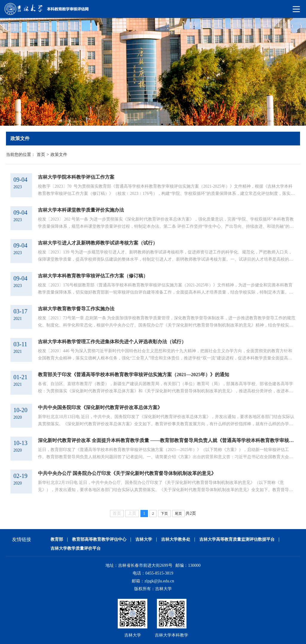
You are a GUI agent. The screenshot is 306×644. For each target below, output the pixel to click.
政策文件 (59, 155)
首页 (41, 155)
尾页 (178, 514)
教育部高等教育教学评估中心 (99, 539)
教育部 (57, 539)
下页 (164, 514)
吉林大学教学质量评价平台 (76, 548)
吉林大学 (144, 539)
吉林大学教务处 (176, 539)
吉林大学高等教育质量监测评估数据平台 (237, 539)
